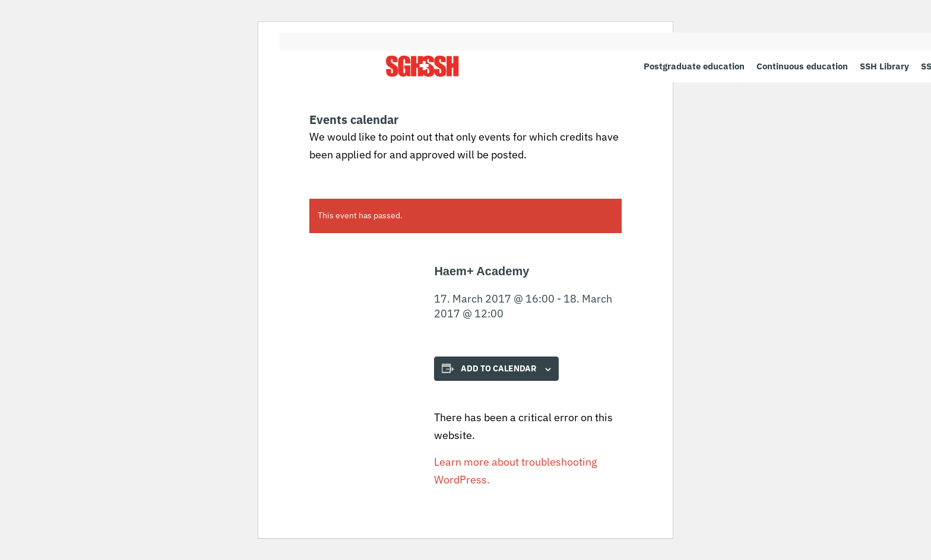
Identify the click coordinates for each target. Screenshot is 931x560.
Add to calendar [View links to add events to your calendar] (498, 368)
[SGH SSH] (422, 66)
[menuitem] (694, 66)
